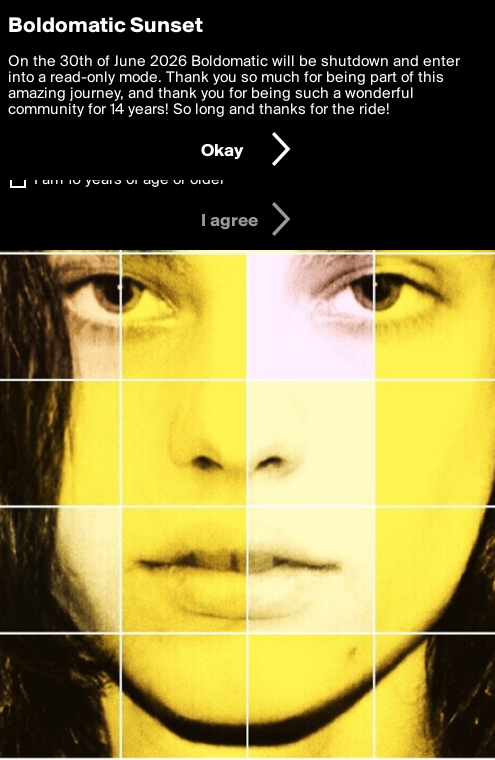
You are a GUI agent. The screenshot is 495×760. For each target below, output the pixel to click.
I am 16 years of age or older (129, 180)
